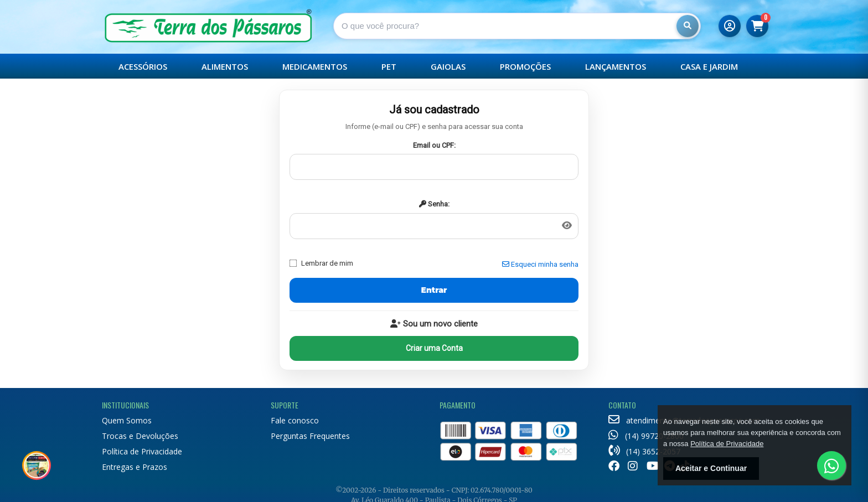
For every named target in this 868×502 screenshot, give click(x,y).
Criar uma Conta (434, 348)
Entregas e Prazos (135, 467)
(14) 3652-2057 (644, 451)
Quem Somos (127, 420)
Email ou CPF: (434, 145)
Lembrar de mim (321, 263)
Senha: (434, 204)
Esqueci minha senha (540, 264)
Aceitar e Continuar (711, 468)
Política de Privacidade (142, 451)
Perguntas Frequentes (310, 436)
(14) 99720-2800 (646, 436)
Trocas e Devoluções (140, 436)
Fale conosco (295, 420)
